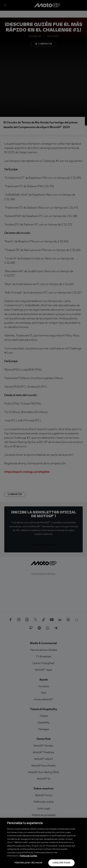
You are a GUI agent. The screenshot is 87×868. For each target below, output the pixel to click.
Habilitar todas (61, 863)
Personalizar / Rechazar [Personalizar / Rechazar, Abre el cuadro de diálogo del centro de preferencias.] (28, 863)
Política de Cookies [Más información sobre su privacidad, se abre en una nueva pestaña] (28, 856)
